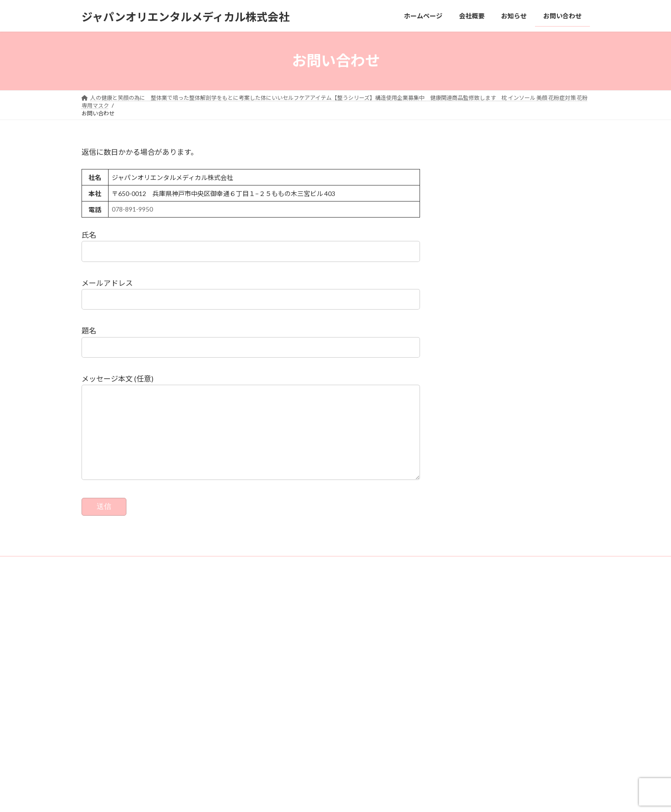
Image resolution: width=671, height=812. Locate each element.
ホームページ (278, 636)
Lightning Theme (302, 796)
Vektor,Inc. (418, 796)
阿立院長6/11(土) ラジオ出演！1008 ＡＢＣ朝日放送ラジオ (513, 660)
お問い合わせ (107, 583)
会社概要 (272, 652)
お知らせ (272, 668)
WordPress (255, 796)
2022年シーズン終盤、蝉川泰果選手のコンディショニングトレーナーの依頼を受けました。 (513, 643)
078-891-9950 (132, 209)
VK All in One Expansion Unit (363, 796)
